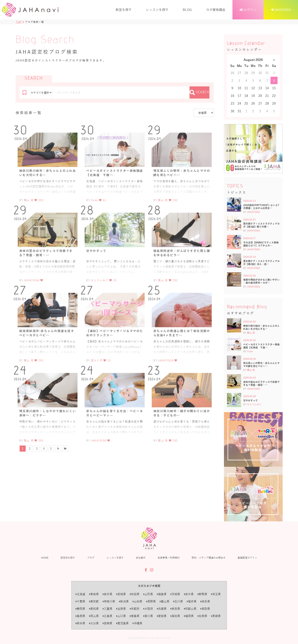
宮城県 (121, 594)
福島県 (162, 594)
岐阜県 (205, 601)
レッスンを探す (157, 10)
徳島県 (135, 616)
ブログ (91, 558)
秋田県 (135, 594)
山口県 (121, 616)
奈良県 (175, 609)
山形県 (148, 594)
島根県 (80, 616)
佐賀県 (202, 616)
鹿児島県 (122, 623)
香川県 (148, 616)
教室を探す (124, 10)
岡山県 (94, 616)
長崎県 (216, 616)
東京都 (94, 601)
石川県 (178, 601)
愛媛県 (162, 616)
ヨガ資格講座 (216, 10)
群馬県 (202, 594)
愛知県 (94, 609)
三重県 (108, 609)
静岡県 (80, 609)
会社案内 (141, 558)
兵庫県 (162, 609)
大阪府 (148, 609)
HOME (45, 558)
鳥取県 (205, 609)
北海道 (80, 594)
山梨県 (137, 601)
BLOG (187, 10)
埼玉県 (216, 594)
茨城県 (175, 594)
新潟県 (124, 601)
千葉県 (80, 601)
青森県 (94, 594)
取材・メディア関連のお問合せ (209, 558)
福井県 (192, 601)
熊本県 (80, 623)
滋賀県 (121, 609)
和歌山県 (190, 609)
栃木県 (189, 594)
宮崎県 (108, 623)
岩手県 (108, 594)
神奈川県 (109, 601)
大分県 (94, 623)
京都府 (135, 609)
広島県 (108, 616)
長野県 (151, 601)
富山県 (165, 601)
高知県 (175, 616)
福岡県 (189, 616)
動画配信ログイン (247, 558)
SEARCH (199, 92)
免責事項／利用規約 (169, 558)
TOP (19, 22)
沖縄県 (137, 623)
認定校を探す (68, 558)
